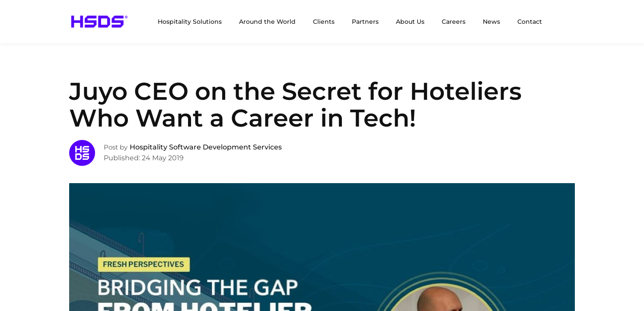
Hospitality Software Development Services (206, 147)
